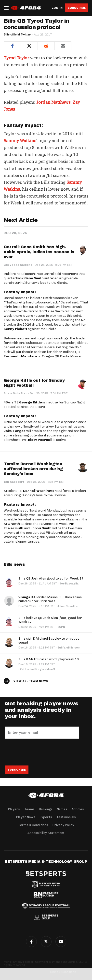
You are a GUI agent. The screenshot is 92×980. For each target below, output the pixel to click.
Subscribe (77, 8)
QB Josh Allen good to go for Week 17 (51, 578)
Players (14, 809)
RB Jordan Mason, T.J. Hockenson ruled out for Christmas (50, 599)
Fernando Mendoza (20, 356)
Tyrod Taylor (16, 58)
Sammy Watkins (20, 141)
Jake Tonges (15, 431)
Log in (57, 8)
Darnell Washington (40, 491)
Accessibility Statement (46, 833)
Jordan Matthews (53, 102)
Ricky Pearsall (40, 440)
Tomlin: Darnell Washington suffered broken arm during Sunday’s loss (33, 469)
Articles (78, 809)
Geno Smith (34, 278)
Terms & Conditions (33, 825)
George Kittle (30, 402)
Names (62, 809)
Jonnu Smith (41, 528)
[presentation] (42, 752)
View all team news (31, 681)
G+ (61, 942)
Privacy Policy (63, 825)
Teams (29, 809)
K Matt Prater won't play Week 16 (49, 659)
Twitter (46, 942)
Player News (26, 817)
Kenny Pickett (15, 329)
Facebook (31, 942)
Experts (46, 817)
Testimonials (66, 817)
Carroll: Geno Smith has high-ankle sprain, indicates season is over (39, 252)
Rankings (46, 809)
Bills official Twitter (17, 34)
